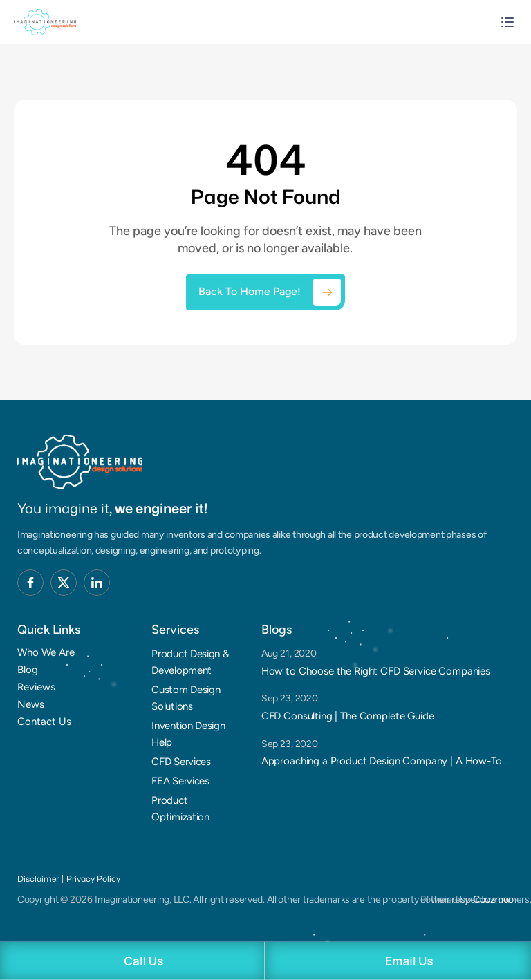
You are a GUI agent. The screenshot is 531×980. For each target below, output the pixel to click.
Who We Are (46, 652)
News (31, 704)
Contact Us (44, 722)
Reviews (36, 687)
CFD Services (181, 762)
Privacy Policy (93, 879)
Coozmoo (493, 899)
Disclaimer (38, 879)
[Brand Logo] (80, 462)
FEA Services (180, 781)
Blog (28, 670)
